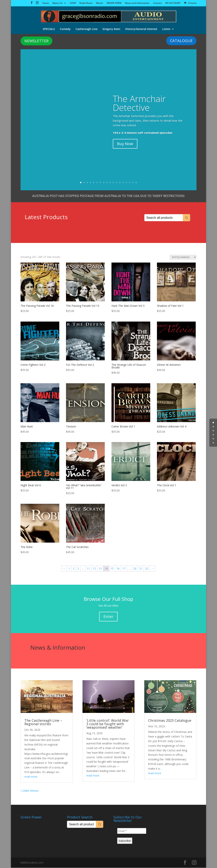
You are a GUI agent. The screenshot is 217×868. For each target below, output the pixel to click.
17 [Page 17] (124, 569)
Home (46, 3)
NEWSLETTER (36, 41)
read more (31, 777)
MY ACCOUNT (173, 3)
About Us (57, 3)
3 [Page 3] (78, 569)
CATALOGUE (181, 41)
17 (133, 183)
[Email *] (132, 831)
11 (113, 183)
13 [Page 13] (100, 569)
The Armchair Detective (139, 103)
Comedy (65, 29)
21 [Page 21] (141, 569)
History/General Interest (141, 29)
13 (120, 183)
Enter (108, 617)
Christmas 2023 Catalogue (170, 721)
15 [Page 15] (112, 569)
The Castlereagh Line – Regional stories (43, 723)
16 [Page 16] (118, 569)
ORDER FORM (114, 3)
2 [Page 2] (74, 569)
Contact (158, 3)
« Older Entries (30, 791)
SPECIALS (49, 29)
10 (110, 183)
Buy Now (125, 144)
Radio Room (86, 3)
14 (123, 183)
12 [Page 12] (94, 569)
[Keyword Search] (164, 218)
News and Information (137, 3)
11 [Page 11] (88, 569)
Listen (166, 29)
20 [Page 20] (135, 569)
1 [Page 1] (69, 569)
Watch (99, 3)
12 (117, 183)
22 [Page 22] (147, 569)
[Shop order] (183, 258)
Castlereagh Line (87, 29)
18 (136, 183)
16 (130, 183)
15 (126, 183)
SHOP (73, 3)
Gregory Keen (111, 29)
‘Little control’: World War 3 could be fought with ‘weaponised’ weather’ (108, 724)
